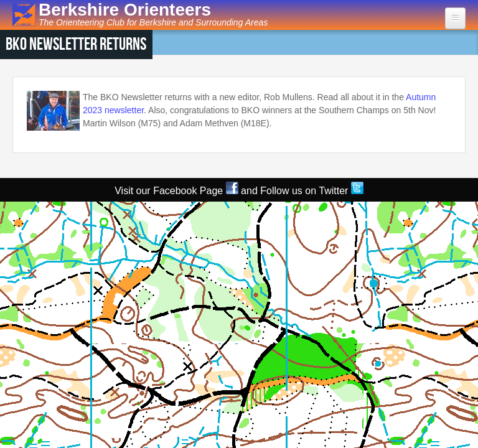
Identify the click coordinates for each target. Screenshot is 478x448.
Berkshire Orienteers (125, 10)
